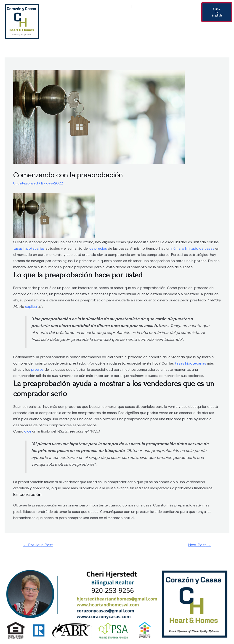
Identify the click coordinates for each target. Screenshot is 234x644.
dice (28, 431)
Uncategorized (26, 183)
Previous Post (38, 545)
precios (37, 369)
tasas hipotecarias (29, 248)
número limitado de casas (193, 248)
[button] (131, 7)
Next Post (199, 545)
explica (31, 307)
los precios (98, 248)
